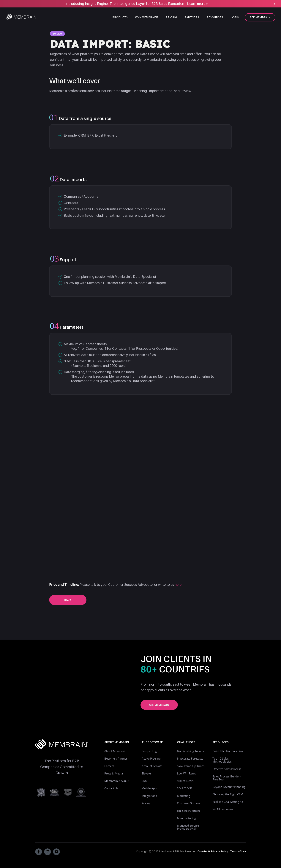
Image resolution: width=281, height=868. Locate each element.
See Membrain (159, 705)
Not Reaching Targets (191, 751)
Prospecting (149, 751)
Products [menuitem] (120, 17)
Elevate (146, 773)
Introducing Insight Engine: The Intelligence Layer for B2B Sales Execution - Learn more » (137, 4)
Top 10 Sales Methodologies (222, 760)
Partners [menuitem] (192, 17)
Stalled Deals (185, 781)
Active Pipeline (151, 758)
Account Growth (152, 766)
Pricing (146, 803)
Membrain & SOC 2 (117, 781)
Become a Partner (116, 758)
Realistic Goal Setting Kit (228, 802)
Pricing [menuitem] (172, 17)
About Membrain (115, 751)
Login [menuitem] (235, 17)
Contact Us (111, 788)
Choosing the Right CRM (228, 794)
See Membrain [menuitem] (260, 17)
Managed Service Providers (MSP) (188, 827)
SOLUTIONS (185, 788)
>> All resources (223, 809)
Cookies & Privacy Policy (213, 851)
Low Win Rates (186, 773)
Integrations (149, 796)
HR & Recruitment (188, 811)
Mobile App (149, 788)
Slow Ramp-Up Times (191, 766)
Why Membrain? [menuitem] (147, 17)
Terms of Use (238, 851)
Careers (109, 766)
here (178, 585)
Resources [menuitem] (215, 17)
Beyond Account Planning (229, 787)
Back (68, 600)
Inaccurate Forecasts (190, 758)
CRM (145, 781)
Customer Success (189, 803)
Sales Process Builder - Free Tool (227, 778)
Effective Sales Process (227, 769)
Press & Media (114, 773)
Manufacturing (186, 818)
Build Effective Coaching (228, 751)
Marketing (184, 796)
